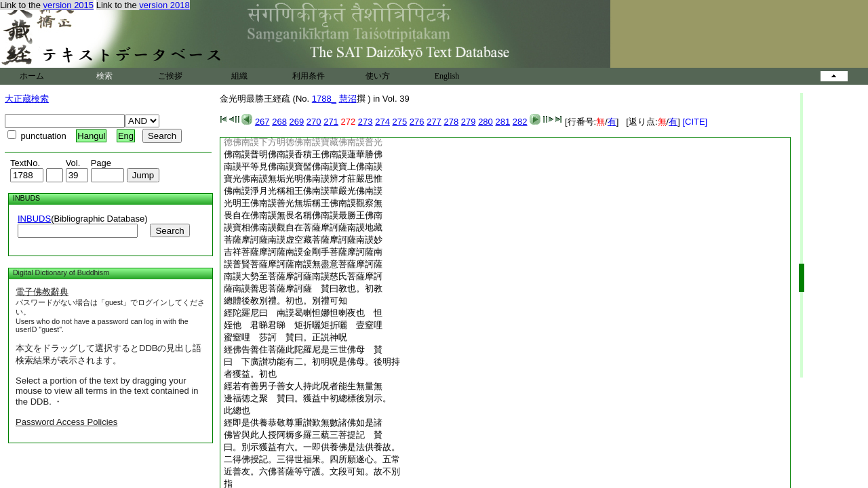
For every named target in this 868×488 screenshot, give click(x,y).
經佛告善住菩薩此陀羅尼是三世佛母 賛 (303, 349)
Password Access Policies (66, 422)
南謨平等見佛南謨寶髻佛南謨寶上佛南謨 (303, 166)
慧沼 (348, 99)
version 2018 (164, 5)
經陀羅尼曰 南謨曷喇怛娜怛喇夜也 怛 (303, 313)
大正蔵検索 (27, 99)
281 (502, 122)
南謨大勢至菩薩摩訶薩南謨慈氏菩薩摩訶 (303, 276)
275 (400, 122)
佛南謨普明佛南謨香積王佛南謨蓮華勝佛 (303, 154)
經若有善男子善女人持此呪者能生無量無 (303, 386)
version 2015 (68, 5)
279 (469, 122)
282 (520, 122)
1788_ (324, 99)
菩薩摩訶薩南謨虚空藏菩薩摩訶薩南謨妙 (303, 240)
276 (417, 122)
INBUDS (34, 219)
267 (262, 122)
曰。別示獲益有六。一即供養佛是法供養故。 (312, 447)
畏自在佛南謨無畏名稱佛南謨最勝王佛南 (303, 215)
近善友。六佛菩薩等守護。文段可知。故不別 (312, 471)
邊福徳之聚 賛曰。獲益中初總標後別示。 (308, 398)
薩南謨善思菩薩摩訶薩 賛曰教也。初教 (303, 288)
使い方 (378, 76)
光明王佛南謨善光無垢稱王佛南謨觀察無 (303, 203)
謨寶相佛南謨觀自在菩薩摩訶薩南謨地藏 (303, 227)
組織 (239, 76)
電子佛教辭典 (42, 292)
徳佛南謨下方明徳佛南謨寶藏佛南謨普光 (303, 142)
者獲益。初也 (250, 374)
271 (331, 122)
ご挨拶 (170, 76)
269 (297, 122)
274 (382, 122)
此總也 (237, 410)
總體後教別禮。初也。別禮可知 (285, 301)
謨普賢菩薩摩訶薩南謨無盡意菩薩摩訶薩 (303, 264)
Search (170, 231)
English (447, 76)
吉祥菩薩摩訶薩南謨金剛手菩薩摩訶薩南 (303, 252)
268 (279, 122)
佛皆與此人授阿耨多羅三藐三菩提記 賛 (303, 435)
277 (434, 122)
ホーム (32, 76)
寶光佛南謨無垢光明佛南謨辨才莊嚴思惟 (303, 179)
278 (451, 122)
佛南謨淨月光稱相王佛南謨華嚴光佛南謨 (303, 191)
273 (366, 122)
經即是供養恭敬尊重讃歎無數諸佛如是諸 (303, 423)
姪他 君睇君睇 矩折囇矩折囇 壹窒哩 (303, 325)
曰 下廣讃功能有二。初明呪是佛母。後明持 (312, 362)
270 (314, 122)
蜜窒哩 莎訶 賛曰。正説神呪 (285, 337)
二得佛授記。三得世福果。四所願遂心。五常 (312, 459)
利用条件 (309, 76)
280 (486, 122)
